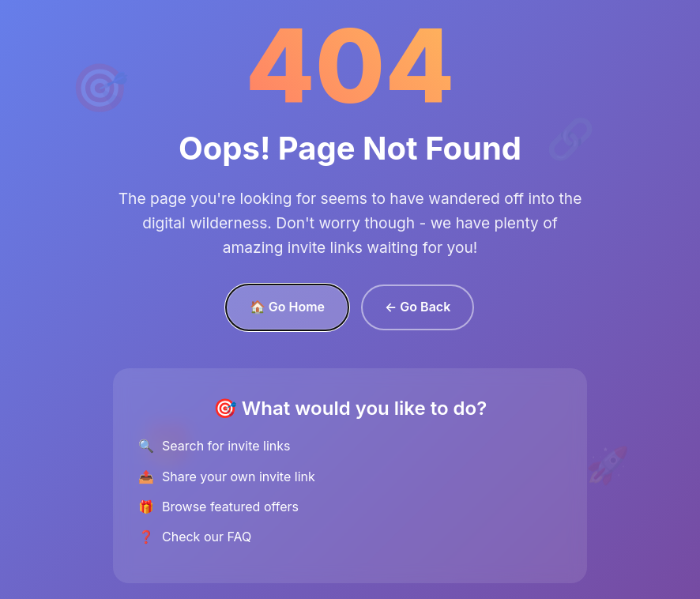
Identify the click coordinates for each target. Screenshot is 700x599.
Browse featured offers (230, 507)
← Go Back (418, 307)
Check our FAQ (207, 537)
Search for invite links (226, 446)
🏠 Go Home (287, 307)
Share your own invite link (239, 477)
